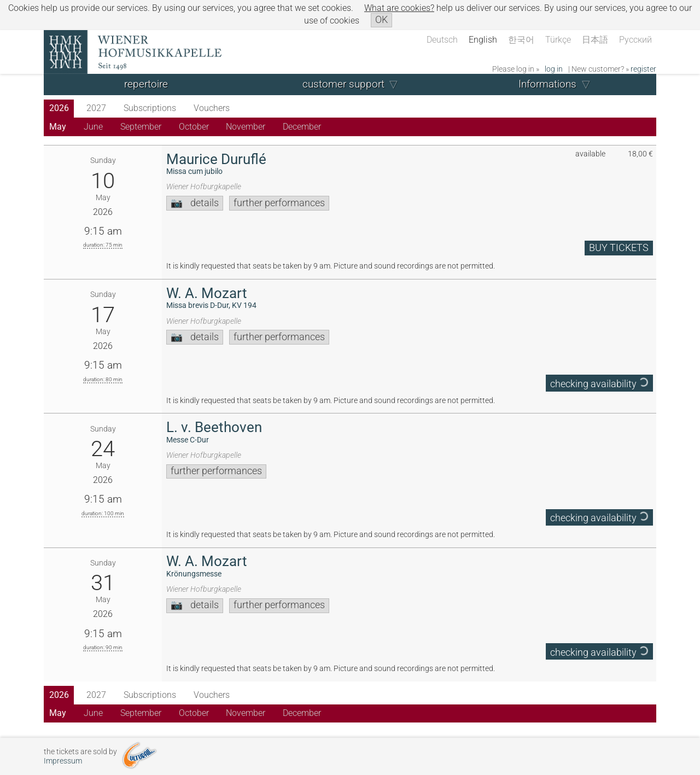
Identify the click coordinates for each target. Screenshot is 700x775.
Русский (635, 40)
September (141, 127)
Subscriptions (150, 108)
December (302, 127)
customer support (343, 84)
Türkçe (558, 40)
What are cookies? (399, 8)
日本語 (595, 40)
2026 (59, 108)
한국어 (521, 40)
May (58, 127)
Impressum (63, 761)
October (194, 127)
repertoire (146, 84)
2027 (96, 108)
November (246, 127)
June (93, 127)
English (483, 40)
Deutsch (442, 40)
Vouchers (212, 108)
